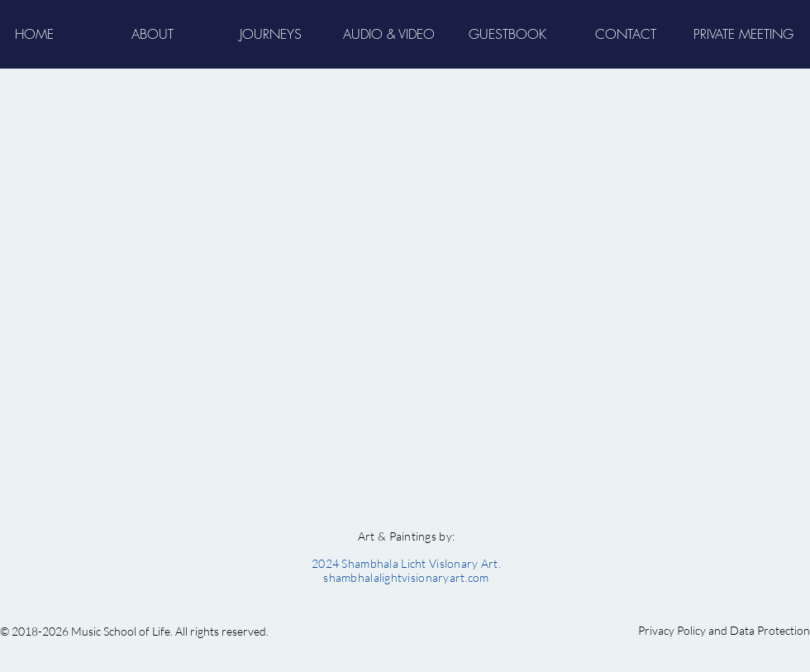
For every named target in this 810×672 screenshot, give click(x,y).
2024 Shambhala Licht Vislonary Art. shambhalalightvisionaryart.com (406, 570)
